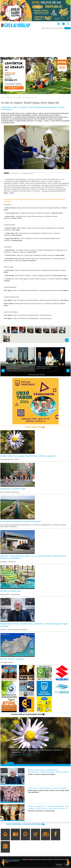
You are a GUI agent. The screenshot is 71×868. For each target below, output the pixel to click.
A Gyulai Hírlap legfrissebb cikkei (26, 715)
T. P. (14, 98)
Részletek (59, 865)
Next (68, 759)
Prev (10, 759)
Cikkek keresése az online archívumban (24, 825)
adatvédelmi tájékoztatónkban (13, 859)
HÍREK (19, 98)
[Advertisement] (35, 43)
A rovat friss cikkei (33, 427)
